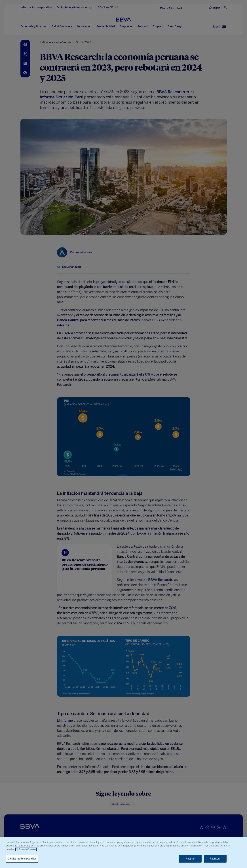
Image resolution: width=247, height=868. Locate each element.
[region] (123, 852)
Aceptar (190, 859)
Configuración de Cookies (22, 859)
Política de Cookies (26, 849)
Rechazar (215, 859)
